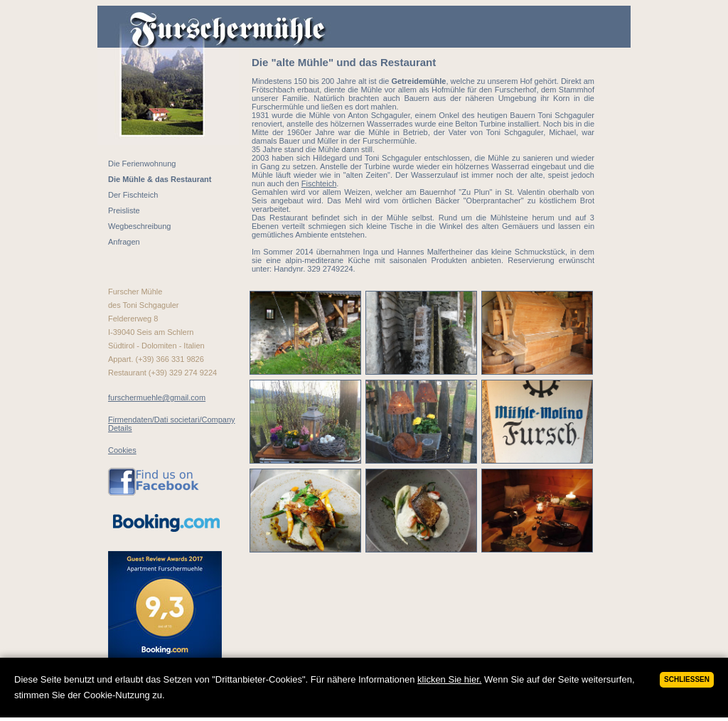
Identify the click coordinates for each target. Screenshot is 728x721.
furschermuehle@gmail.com (157, 397)
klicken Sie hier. (449, 679)
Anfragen (124, 242)
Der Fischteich (133, 195)
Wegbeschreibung (139, 226)
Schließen (687, 679)
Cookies (122, 450)
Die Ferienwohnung (142, 164)
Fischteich (319, 183)
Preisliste (124, 210)
